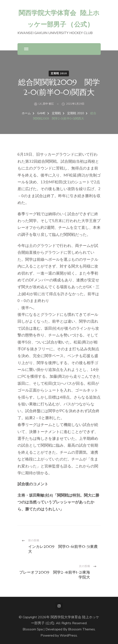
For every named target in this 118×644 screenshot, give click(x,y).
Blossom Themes (82, 629)
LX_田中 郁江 (46, 104)
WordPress (68, 635)
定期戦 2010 (59, 73)
